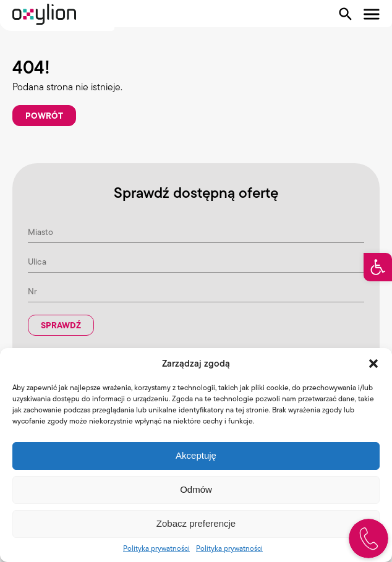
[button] (378, 267)
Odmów (196, 489)
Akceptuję (196, 455)
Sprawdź (61, 325)
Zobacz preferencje (196, 523)
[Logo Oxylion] (44, 14)
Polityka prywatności (156, 548)
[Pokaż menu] (372, 14)
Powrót (44, 116)
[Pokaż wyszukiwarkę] (346, 14)
